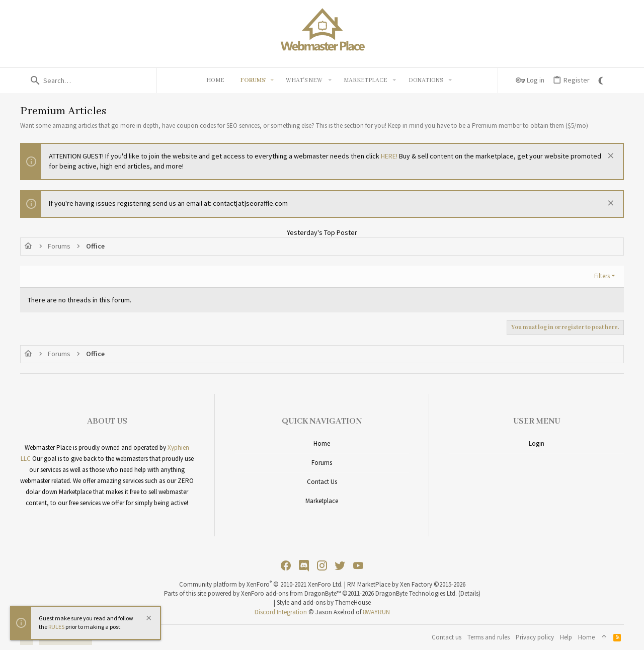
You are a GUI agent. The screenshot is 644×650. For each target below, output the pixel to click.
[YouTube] (358, 566)
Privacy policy (535, 637)
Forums (322, 463)
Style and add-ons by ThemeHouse (324, 602)
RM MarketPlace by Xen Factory (406, 584)
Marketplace (322, 501)
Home (322, 443)
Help (566, 637)
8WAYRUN (376, 612)
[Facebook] (286, 566)
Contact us (322, 482)
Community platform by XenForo (261, 584)
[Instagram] (322, 566)
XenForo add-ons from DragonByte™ (291, 593)
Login (537, 443)
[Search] (88, 80)
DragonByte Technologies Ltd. (416, 593)
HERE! (389, 156)
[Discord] (304, 566)
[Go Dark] (602, 80)
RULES (56, 627)
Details (469, 593)
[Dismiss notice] (610, 157)
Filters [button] (602, 276)
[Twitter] (340, 566)
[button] (272, 80)
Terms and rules (489, 637)
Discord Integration (281, 612)
